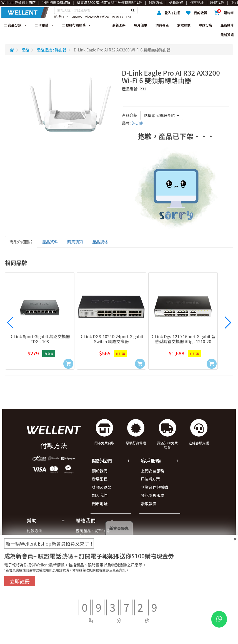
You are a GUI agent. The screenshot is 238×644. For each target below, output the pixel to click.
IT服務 (44, 25)
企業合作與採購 (154, 487)
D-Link (137, 123)
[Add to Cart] (68, 364)
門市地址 (100, 504)
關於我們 (100, 471)
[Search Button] (133, 10)
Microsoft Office (97, 17)
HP (65, 17)
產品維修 (227, 25)
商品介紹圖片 (21, 242)
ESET (130, 17)
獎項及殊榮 (102, 487)
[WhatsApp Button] (219, 619)
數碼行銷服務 (76, 25)
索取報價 (184, 25)
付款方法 (34, 531)
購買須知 (75, 242)
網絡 (26, 50)
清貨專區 (162, 25)
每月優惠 (141, 25)
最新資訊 (227, 35)
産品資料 (50, 242)
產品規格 (100, 242)
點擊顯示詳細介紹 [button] (162, 115)
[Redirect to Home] (12, 50)
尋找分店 (206, 25)
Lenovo (76, 17)
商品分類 (15, 25)
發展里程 (100, 479)
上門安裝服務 (152, 471)
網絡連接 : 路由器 (52, 50)
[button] (11, 323)
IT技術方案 (150, 479)
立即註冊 (20, 581)
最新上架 (119, 25)
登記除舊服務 (152, 495)
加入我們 (100, 495)
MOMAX (118, 17)
